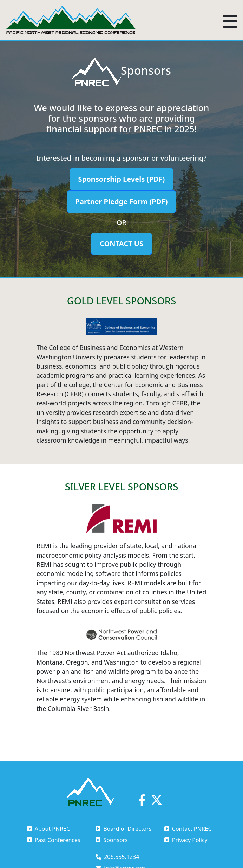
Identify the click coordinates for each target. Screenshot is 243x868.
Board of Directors (123, 829)
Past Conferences (54, 840)
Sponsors (112, 840)
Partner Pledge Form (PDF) (122, 201)
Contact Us (121, 244)
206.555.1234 (117, 857)
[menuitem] (61, 829)
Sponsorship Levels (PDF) (122, 179)
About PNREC (48, 829)
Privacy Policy (186, 840)
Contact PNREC (188, 829)
